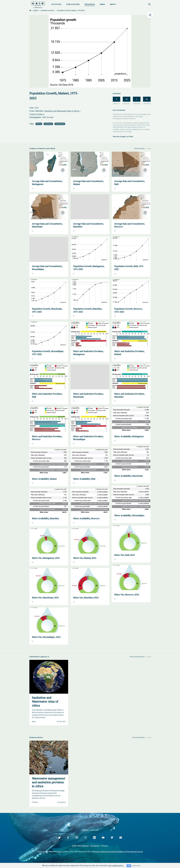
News (102, 4)
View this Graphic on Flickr (123, 137)
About (113, 4)
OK (129, 866)
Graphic (36, 10)
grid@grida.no (136, 129)
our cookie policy (116, 865)
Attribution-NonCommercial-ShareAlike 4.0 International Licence (118, 852)
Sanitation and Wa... (48, 10)
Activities (56, 4)
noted (59, 852)
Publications (73, 4)
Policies (104, 846)
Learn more (136, 866)
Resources (90, 4)
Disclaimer (95, 846)
